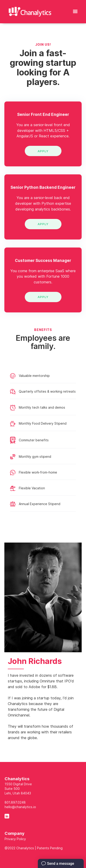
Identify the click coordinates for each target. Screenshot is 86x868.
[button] (75, 10)
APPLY (43, 151)
